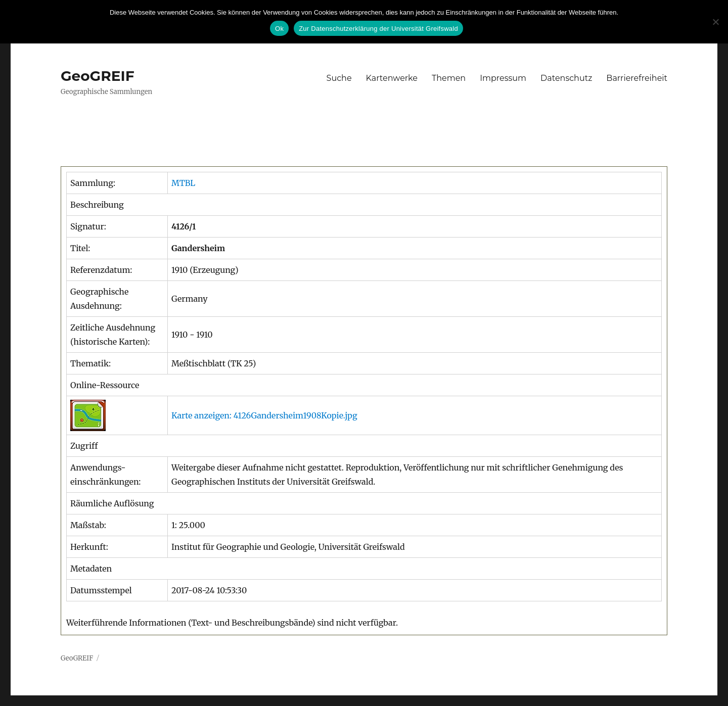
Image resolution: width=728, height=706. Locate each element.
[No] (715, 22)
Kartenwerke (392, 78)
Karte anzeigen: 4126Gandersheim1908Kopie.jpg (264, 415)
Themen (449, 78)
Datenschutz (566, 78)
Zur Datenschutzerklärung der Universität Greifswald (378, 29)
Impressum (503, 78)
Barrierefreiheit (637, 78)
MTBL (183, 183)
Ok (279, 29)
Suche (339, 78)
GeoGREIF (98, 76)
